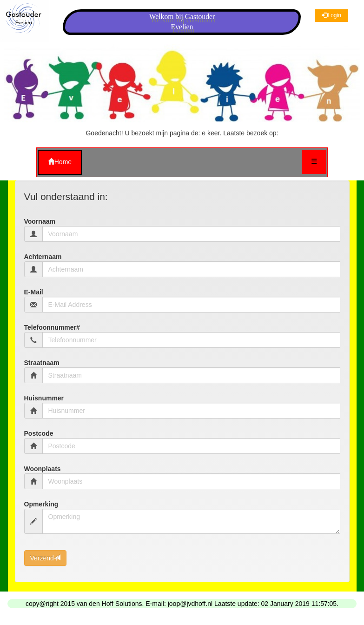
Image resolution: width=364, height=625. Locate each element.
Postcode (39, 433)
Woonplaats (43, 469)
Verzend (45, 558)
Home (60, 162)
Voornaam (40, 221)
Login (331, 15)
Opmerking (41, 504)
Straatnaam (42, 363)
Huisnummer (44, 398)
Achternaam (43, 257)
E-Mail (34, 292)
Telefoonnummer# (52, 327)
